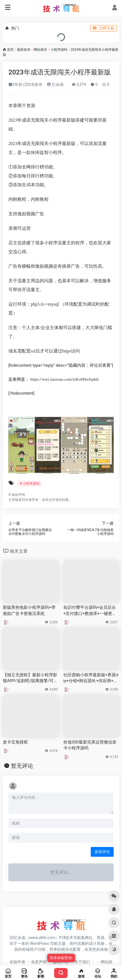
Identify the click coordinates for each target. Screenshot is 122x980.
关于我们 (82, 962)
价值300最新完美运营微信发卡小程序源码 (90, 745)
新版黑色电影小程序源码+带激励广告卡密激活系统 (29, 610)
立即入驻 (104, 28)
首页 (10, 50)
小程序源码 (59, 50)
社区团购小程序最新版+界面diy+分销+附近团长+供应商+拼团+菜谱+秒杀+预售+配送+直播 (91, 678)
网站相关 (40, 50)
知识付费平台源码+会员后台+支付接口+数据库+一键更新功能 (90, 611)
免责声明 (39, 962)
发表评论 (102, 852)
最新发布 (24, 50)
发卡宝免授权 (15, 742)
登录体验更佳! (61, 958)
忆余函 (55, 85)
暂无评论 (22, 766)
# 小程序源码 (30, 484)
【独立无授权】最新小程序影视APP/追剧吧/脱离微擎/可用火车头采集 (30, 678)
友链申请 (17, 962)
